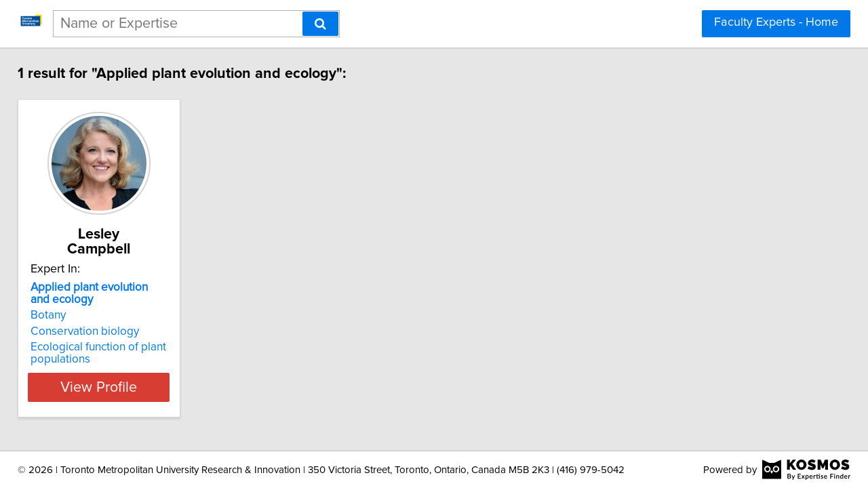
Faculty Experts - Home (776, 22)
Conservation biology (94, 317)
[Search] (320, 24)
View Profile (126, 372)
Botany (58, 300)
